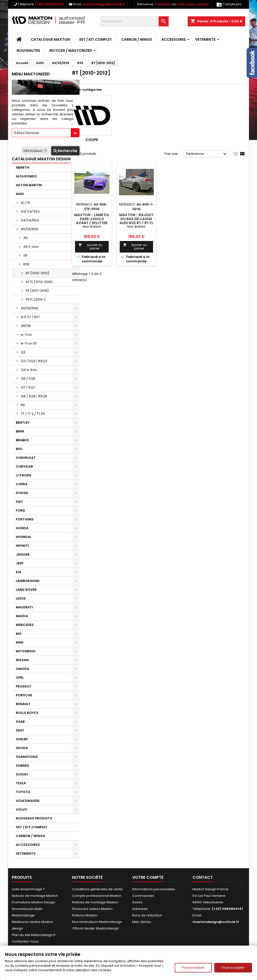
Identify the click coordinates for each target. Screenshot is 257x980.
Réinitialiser (36, 151)
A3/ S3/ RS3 (30, 211)
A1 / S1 (25, 203)
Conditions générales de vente (97, 889)
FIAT (19, 502)
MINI (20, 642)
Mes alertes (142, 922)
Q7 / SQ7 (28, 387)
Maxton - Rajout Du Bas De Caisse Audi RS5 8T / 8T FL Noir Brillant (136, 221)
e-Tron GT (29, 343)
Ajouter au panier (90, 247)
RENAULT (23, 704)
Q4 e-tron (29, 370)
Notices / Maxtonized (71, 51)
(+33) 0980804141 (50, 4)
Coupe (92, 140)
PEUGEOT (24, 686)
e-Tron (26, 335)
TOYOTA (23, 792)
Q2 (23, 352)
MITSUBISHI (26, 651)
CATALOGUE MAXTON (50, 39)
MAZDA (22, 616)
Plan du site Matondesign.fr (34, 935)
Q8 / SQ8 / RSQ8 (34, 396)
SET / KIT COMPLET (95, 39)
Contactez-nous (25, 941)
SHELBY (22, 739)
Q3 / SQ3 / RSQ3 (34, 361)
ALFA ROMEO (26, 176)
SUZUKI (22, 774)
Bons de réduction (147, 915)
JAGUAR (23, 554)
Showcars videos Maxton (92, 909)
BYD (19, 449)
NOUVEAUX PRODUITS (34, 818)
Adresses (140, 909)
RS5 (26, 264)
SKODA (22, 748)
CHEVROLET (26, 458)
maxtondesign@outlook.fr (104, 4)
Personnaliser (193, 968)
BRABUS (22, 440)
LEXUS (21, 598)
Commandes (143, 896)
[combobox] (46, 133)
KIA (19, 572)
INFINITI (22, 546)
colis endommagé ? (28, 889)
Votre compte (148, 877)
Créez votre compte (193, 4)
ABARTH (23, 167)
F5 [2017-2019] (37, 291)
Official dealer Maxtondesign (95, 928)
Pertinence (207, 154)
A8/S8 (26, 326)
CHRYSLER (24, 467)
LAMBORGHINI (28, 581)
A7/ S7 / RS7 (30, 317)
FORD (20, 510)
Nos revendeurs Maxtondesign (97, 922)
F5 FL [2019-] (36, 299)
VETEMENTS (205, 39)
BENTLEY (23, 423)
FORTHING (25, 519)
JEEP (20, 563)
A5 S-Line (31, 247)
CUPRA (22, 484)
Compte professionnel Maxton (97, 896)
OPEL (20, 678)
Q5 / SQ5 (28, 379)
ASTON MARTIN (29, 185)
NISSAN (22, 660)
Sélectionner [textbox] (27, 133)
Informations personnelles (154, 889)
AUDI (20, 194)
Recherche (65, 151)
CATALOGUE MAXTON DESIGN (41, 159)
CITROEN (23, 475)
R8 (23, 405)
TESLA (21, 783)
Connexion (163, 4)
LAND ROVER (26, 590)
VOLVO (22, 810)
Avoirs (137, 902)
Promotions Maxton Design (34, 902)
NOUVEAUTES (28, 51)
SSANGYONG (27, 757)
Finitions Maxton (85, 915)
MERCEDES (25, 625)
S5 (25, 255)
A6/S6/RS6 (29, 308)
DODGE (22, 493)
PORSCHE (24, 695)
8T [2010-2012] (38, 273)
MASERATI (24, 607)
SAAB (20, 722)
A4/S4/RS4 (30, 220)
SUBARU (22, 766)
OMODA (22, 669)
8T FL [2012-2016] (39, 282)
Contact (203, 877)
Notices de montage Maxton (35, 896)
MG (19, 634)
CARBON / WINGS (137, 39)
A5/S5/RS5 (29, 229)
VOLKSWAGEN (28, 801)
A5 (25, 238)
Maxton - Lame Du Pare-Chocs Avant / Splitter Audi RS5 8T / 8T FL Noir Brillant (92, 223)
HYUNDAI (23, 537)
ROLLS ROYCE (27, 713)
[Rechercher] (134, 21)
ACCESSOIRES (174, 39)
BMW (20, 431)
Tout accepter (233, 968)
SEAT (20, 730)
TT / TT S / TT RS (33, 414)
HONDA (22, 528)
